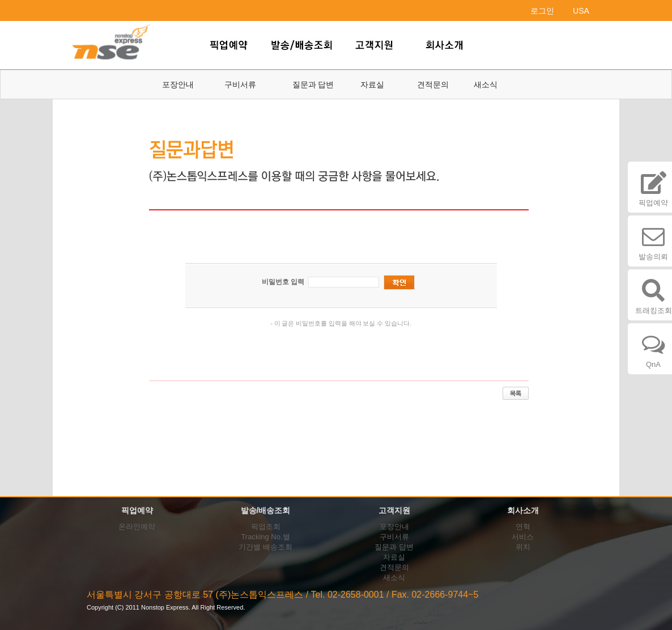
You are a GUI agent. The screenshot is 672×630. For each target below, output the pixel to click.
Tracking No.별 (265, 537)
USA (581, 11)
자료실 (372, 84)
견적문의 (433, 84)
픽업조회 (266, 527)
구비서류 (240, 84)
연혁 (523, 527)
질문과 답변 (313, 84)
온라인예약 (137, 527)
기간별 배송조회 (265, 547)
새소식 (486, 84)
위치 (523, 547)
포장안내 (178, 84)
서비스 (523, 537)
